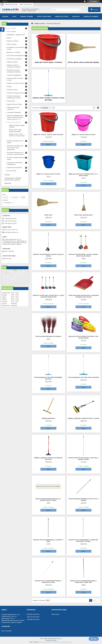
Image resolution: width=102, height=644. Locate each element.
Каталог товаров (10, 28)
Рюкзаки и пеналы (13, 90)
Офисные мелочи (12, 62)
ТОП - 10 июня (11, 31)
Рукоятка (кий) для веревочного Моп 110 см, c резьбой (83, 500)
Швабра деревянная (48, 418)
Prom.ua (60, 639)
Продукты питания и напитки (16, 83)
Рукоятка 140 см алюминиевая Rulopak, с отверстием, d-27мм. (48, 582)
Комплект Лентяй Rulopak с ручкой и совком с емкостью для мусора (84, 255)
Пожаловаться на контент (47, 642)
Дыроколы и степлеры (14, 52)
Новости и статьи (62, 16)
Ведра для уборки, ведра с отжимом (48, 62)
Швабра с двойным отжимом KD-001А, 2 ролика (84, 418)
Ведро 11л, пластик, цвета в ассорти (83, 134)
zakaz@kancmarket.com (12, 232)
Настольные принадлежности (16, 56)
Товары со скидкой (91, 16)
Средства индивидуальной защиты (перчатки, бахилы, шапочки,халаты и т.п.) (15, 117)
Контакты (76, 16)
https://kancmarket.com (11, 230)
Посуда (9, 86)
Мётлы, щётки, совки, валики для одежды (83, 62)
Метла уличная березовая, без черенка (48, 336)
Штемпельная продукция (14, 59)
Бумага (9, 38)
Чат (94, 639)
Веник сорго (48, 215)
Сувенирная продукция (14, 112)
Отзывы (7, 175)
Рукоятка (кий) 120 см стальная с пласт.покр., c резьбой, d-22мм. (84, 459)
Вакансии (8, 183)
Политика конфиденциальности (64, 642)
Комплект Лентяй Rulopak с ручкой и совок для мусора (48, 255)
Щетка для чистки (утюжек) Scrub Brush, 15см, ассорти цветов (83, 337)
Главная (5, 16)
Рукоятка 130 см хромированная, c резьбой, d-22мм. (48, 541)
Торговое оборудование (14, 75)
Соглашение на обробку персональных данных (13, 179)
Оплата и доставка (44, 16)
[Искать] (79, 10)
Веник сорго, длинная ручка (84, 215)
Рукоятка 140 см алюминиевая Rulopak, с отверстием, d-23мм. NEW (83, 582)
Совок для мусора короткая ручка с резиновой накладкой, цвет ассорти (83, 296)
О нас (14, 16)
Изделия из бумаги (13, 41)
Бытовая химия (12, 171)
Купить (48, 144)
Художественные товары (14, 104)
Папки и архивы (12, 44)
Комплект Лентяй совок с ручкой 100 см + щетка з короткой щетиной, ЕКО (48, 296)
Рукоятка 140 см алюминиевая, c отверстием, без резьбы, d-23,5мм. (83, 541)
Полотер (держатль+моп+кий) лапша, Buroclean (84, 377)
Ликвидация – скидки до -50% (16, 35)
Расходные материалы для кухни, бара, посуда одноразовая (15, 148)
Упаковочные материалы (14, 168)
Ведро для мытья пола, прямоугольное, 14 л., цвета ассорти (84, 175)
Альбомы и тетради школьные (16, 93)
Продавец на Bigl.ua (51, 640)
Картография (11, 101)
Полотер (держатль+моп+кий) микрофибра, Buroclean (48, 378)
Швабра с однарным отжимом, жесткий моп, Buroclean (48, 459)
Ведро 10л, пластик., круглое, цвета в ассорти (48, 134)
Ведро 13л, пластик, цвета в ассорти (48, 174)
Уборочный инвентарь (14, 122)
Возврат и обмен (27, 16)
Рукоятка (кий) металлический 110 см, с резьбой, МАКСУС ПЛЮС (48, 500)
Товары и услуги (39, 23)
